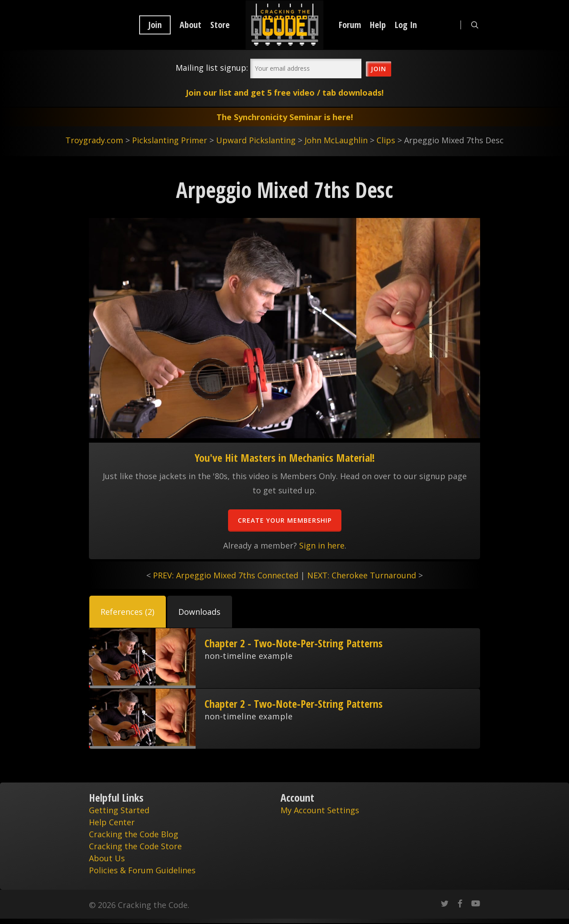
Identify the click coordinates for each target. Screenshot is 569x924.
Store (220, 25)
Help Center (112, 822)
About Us (107, 858)
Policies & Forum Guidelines (142, 870)
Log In (406, 25)
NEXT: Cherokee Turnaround (362, 575)
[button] (128, 612)
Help (378, 25)
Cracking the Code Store (135, 846)
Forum (350, 25)
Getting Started (119, 810)
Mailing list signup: (212, 68)
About (190, 25)
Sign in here (322, 545)
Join (155, 25)
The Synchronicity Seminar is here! (285, 117)
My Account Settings (320, 810)
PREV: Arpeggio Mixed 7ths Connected (226, 575)
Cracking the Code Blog (134, 834)
